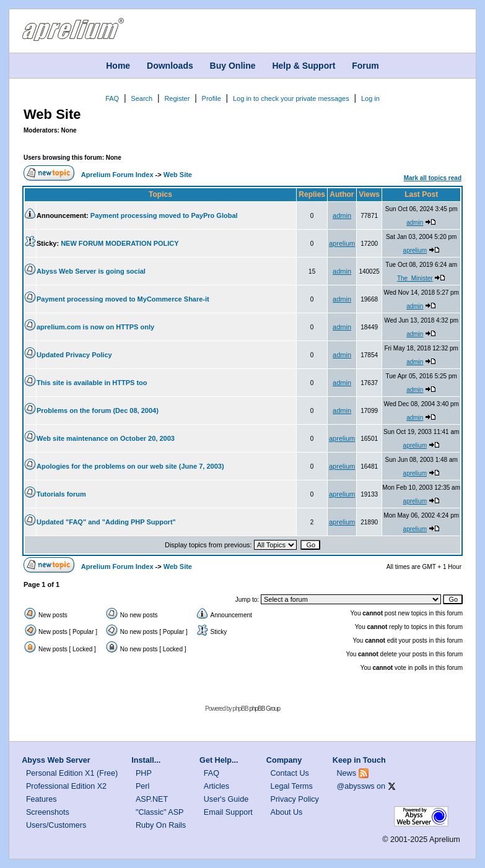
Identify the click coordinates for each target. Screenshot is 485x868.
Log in (370, 98)
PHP (144, 773)
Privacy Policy (295, 799)
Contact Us (290, 773)
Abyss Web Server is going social (91, 271)
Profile (212, 98)
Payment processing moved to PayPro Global (164, 215)
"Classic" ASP (160, 812)
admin (342, 215)
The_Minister (415, 278)
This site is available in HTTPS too (92, 383)
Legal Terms (292, 786)
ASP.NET (152, 799)
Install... (146, 760)
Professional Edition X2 (66, 786)
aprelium (342, 243)
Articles (216, 786)
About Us (287, 812)
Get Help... (219, 760)
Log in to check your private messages (291, 98)
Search (142, 98)
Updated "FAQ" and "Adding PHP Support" (106, 522)
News (347, 773)
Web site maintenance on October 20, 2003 (106, 438)
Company (284, 760)
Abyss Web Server (56, 760)
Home (118, 66)
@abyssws (356, 786)
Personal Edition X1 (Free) (72, 773)
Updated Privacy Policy (74, 355)
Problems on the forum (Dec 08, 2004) (98, 410)
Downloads (170, 66)
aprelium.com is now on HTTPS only (95, 327)
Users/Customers (56, 825)
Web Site (52, 114)
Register (177, 98)
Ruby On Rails (161, 825)
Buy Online (233, 66)
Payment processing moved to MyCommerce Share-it (123, 299)
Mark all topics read (433, 178)
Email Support (228, 812)
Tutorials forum (61, 494)
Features (42, 799)
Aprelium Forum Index (117, 175)
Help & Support (304, 66)
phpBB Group (264, 709)
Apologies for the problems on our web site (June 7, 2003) (130, 466)
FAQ (112, 98)
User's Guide (226, 799)
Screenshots (48, 812)
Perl (142, 786)
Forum (365, 66)
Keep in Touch (359, 760)
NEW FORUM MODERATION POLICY (120, 243)
